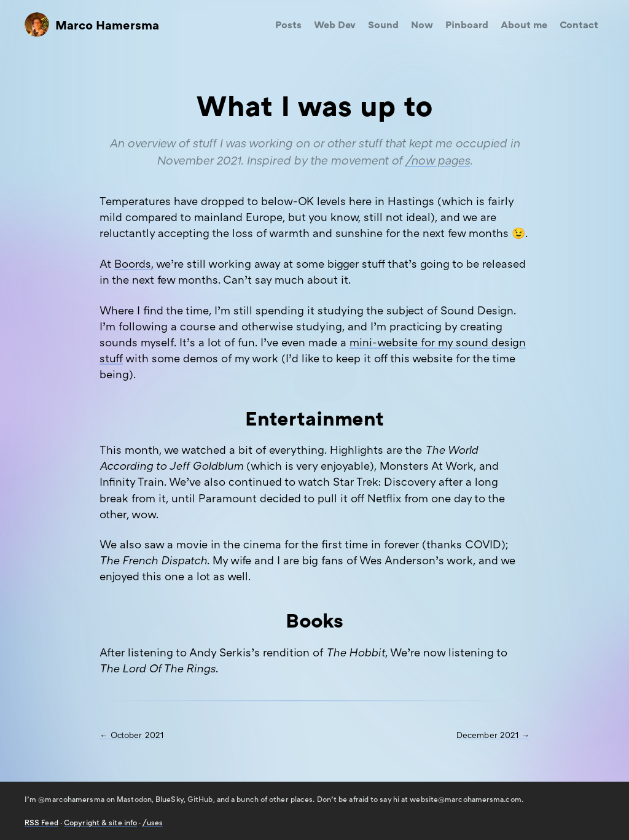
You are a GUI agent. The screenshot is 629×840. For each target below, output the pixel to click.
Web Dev (335, 25)
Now (422, 25)
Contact (579, 25)
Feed (41, 822)
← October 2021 (131, 735)
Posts (288, 25)
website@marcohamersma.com (465, 799)
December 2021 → (493, 735)
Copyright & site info (100, 822)
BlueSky (170, 799)
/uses (152, 822)
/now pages (438, 160)
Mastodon (134, 799)
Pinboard (467, 25)
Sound (383, 25)
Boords (133, 263)
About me (524, 25)
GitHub (200, 799)
